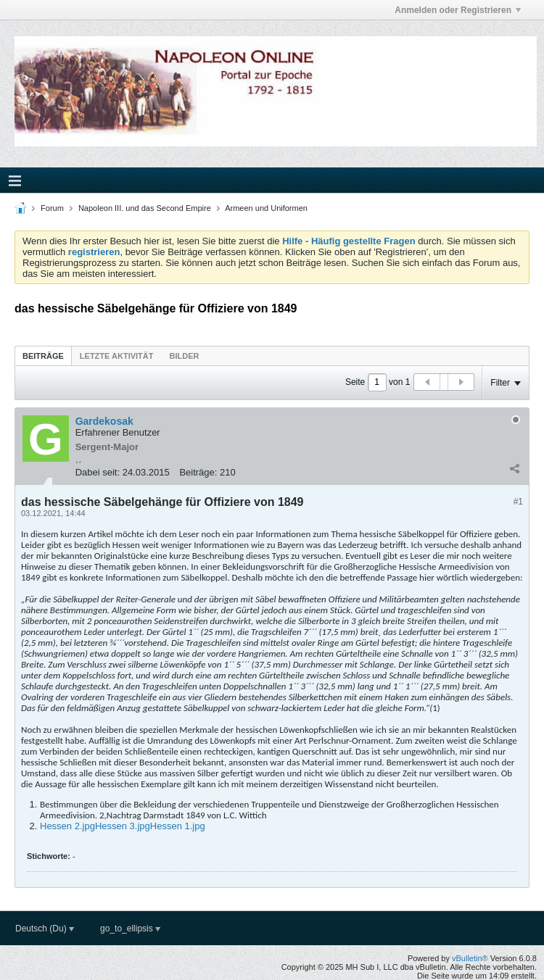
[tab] (43, 356)
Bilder (184, 356)
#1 (518, 502)
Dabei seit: (98, 472)
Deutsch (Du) (45, 929)
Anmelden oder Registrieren (458, 10)
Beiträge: (198, 472)
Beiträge (43, 356)
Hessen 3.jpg (123, 826)
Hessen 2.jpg (67, 826)
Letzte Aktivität (117, 356)
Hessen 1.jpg (178, 826)
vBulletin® (470, 958)
